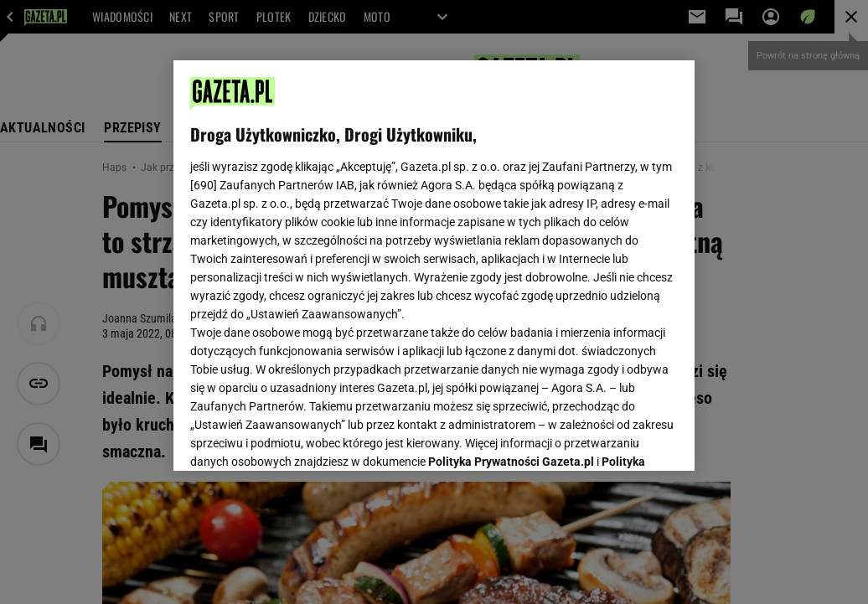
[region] (434, 266)
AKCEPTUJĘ (621, 438)
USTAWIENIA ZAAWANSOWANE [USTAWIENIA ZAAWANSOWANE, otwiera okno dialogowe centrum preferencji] (300, 437)
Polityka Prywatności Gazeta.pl (511, 249)
